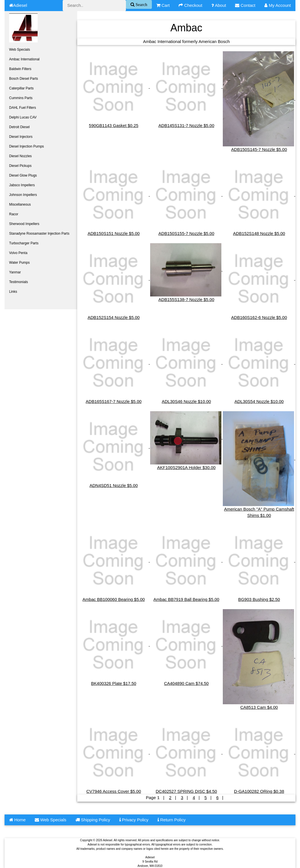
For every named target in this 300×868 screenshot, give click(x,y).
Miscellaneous (20, 204)
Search (141, 4)
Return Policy (172, 819)
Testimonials (19, 282)
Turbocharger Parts (24, 243)
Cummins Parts (21, 98)
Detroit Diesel (19, 127)
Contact (245, 5)
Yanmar (15, 272)
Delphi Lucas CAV (23, 117)
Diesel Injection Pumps (26, 146)
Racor (14, 214)
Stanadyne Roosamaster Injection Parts (39, 234)
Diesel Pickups (20, 166)
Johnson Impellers (23, 195)
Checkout (190, 5)
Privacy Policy (134, 819)
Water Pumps (19, 263)
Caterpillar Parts (21, 88)
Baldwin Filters (20, 69)
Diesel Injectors (21, 137)
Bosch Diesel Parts (24, 79)
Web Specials (20, 50)
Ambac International (24, 59)
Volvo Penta (18, 253)
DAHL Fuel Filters (23, 108)
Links (13, 292)
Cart (163, 5)
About (219, 5)
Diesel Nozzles (20, 156)
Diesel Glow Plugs (23, 175)
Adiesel (18, 5)
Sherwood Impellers (24, 224)
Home (17, 819)
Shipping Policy (93, 819)
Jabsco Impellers (22, 185)
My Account (278, 5)
